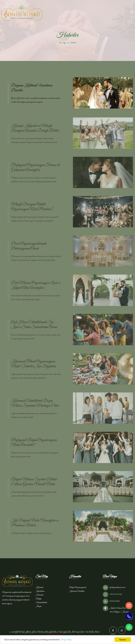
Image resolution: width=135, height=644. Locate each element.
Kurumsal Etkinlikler (77, 591)
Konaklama (40, 591)
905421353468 (115, 601)
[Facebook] (113, 630)
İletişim (39, 606)
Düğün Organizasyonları (78, 587)
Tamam (123, 640)
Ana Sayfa (62, 43)
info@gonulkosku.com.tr (118, 587)
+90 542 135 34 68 (116, 594)
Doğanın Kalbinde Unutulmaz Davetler (32, 88)
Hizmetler (40, 595)
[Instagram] (122, 630)
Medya (39, 599)
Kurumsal (39, 587)
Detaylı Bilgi (66, 640)
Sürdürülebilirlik (41, 603)
